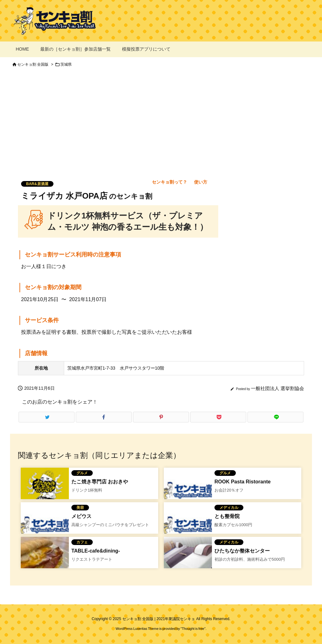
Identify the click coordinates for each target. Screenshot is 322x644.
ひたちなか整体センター (242, 551)
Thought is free (193, 629)
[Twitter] (47, 417)
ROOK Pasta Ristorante (243, 482)
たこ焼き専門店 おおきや (100, 482)
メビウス (81, 516)
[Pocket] (218, 417)
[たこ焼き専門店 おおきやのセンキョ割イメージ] (45, 491)
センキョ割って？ (169, 182)
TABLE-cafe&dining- (96, 551)
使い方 (201, 182)
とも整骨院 (227, 516)
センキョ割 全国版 (33, 64)
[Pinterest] (161, 417)
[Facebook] (104, 417)
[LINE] (275, 417)
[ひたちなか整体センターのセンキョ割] (188, 560)
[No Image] (188, 491)
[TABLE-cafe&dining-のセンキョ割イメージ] (45, 560)
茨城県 (66, 64)
